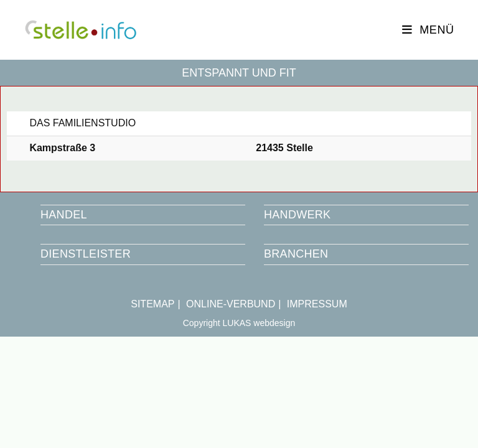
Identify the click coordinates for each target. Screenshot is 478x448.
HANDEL (64, 215)
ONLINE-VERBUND (231, 304)
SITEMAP (152, 304)
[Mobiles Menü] (428, 30)
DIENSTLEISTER (86, 254)
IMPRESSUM (317, 304)
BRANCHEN (296, 254)
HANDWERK (297, 215)
